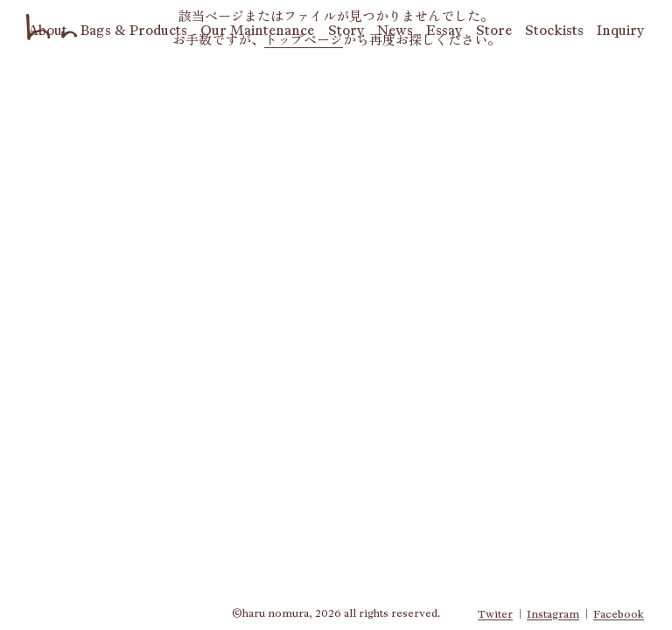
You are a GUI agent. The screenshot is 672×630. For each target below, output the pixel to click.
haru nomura (52, 27)
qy (620, 30)
